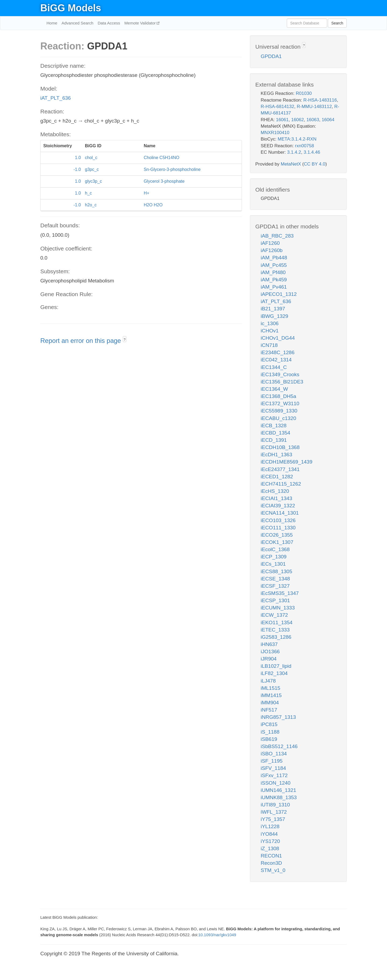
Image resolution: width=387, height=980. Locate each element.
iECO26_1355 (277, 535)
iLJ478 (268, 681)
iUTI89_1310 (275, 805)
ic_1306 (270, 323)
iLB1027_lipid (276, 666)
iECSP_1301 (275, 600)
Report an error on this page (82, 341)
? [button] (125, 340)
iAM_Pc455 (274, 265)
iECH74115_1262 (281, 484)
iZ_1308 (270, 848)
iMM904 (270, 703)
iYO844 (269, 834)
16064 (328, 120)
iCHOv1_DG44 (278, 338)
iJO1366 (270, 651)
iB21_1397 (273, 309)
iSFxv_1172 (274, 775)
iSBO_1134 (274, 754)
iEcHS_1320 (275, 491)
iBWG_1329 (274, 316)
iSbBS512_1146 (279, 746)
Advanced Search (77, 23)
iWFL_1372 (274, 812)
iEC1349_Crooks (280, 374)
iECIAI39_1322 (278, 506)
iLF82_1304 (274, 673)
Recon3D (271, 863)
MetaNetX (291, 164)
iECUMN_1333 (278, 608)
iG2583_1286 (276, 637)
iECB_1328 (274, 426)
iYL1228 (270, 826)
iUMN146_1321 (278, 790)
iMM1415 (271, 695)
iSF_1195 (272, 761)
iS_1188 (270, 732)
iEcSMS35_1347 (280, 593)
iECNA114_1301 (280, 513)
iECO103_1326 (278, 520)
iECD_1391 (274, 440)
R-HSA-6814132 (277, 107)
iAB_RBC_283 (277, 236)
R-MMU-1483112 (314, 107)
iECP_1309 (274, 557)
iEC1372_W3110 (280, 403)
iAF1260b (272, 250)
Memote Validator (141, 23)
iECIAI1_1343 (276, 498)
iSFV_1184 (273, 768)
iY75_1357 (273, 819)
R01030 (304, 93)
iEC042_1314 (276, 360)
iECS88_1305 (276, 571)
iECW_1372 (274, 615)
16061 (282, 120)
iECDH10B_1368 (280, 447)
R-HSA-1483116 (320, 100)
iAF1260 (270, 243)
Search (337, 23)
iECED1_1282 (277, 477)
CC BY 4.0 (314, 164)
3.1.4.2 (294, 152)
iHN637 (269, 644)
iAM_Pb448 (274, 258)
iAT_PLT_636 (55, 98)
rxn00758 (305, 146)
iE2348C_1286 (278, 352)
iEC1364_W (274, 389)
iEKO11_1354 (277, 622)
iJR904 (269, 659)
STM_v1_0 (273, 870)
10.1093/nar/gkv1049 (217, 935)
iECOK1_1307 (277, 542)
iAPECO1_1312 (279, 294)
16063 (313, 120)
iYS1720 (270, 841)
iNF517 (269, 710)
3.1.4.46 (312, 152)
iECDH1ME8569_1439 (286, 462)
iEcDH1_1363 (276, 455)
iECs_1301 (273, 564)
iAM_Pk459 (274, 280)
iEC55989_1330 (279, 411)
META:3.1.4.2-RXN (297, 139)
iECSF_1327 (275, 586)
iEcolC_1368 (275, 549)
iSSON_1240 (276, 783)
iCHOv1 (270, 331)
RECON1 (271, 856)
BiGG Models (71, 8)
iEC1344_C (274, 367)
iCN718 (269, 345)
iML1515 (270, 688)
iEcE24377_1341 (280, 469)
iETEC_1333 (275, 630)
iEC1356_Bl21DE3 (282, 382)
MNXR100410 (275, 133)
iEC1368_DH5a (278, 396)
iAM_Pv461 (274, 287)
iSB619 (269, 739)
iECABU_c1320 (278, 418)
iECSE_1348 (275, 579)
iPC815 (269, 724)
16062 (297, 120)
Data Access (109, 23)
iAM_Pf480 (273, 272)
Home (52, 23)
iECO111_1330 (278, 528)
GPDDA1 (271, 56)
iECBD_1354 (275, 433)
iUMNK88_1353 (279, 797)
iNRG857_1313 (278, 717)
